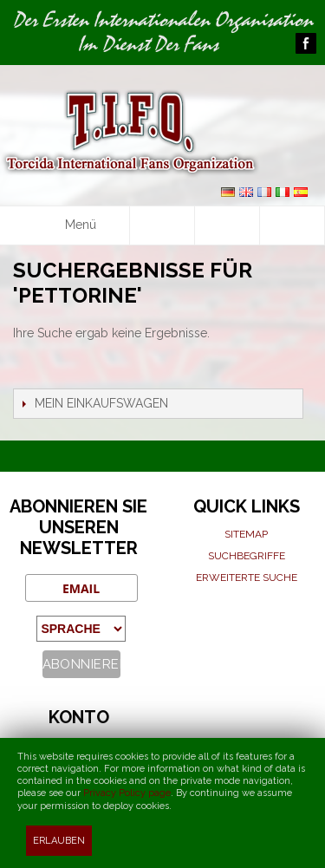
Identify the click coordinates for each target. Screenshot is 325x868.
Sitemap (246, 534)
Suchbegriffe (247, 556)
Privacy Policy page (127, 793)
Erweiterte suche (247, 578)
